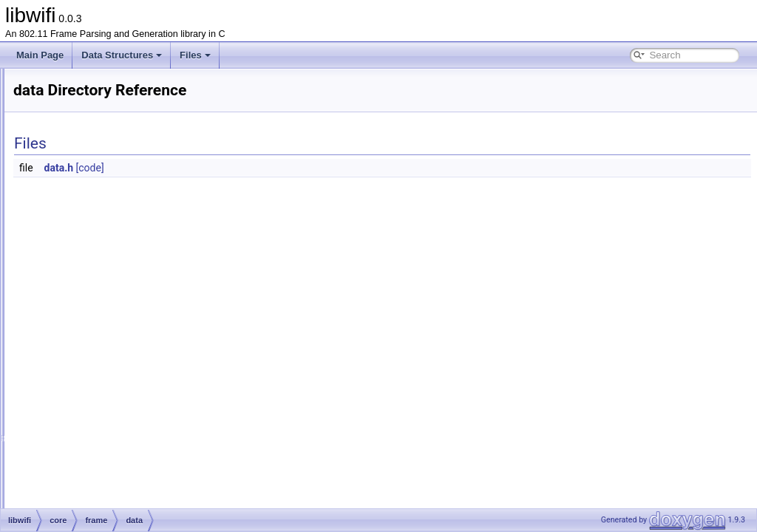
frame (84, 194)
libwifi (24, 81)
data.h (244, 168)
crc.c (94, 259)
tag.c (94, 324)
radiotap (88, 406)
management (110, 243)
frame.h (99, 308)
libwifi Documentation (67, 97)
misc (82, 389)
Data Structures (122, 55)
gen (68, 454)
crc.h (94, 276)
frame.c (99, 292)
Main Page (40, 55)
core (69, 178)
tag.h (94, 341)
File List (52, 146)
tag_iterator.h (110, 373)
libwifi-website (76, 487)
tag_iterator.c (110, 357)
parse (72, 471)
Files (195, 55)
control (98, 211)
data (93, 227)
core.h (85, 438)
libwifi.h (63, 503)
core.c (85, 422)
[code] (275, 168)
